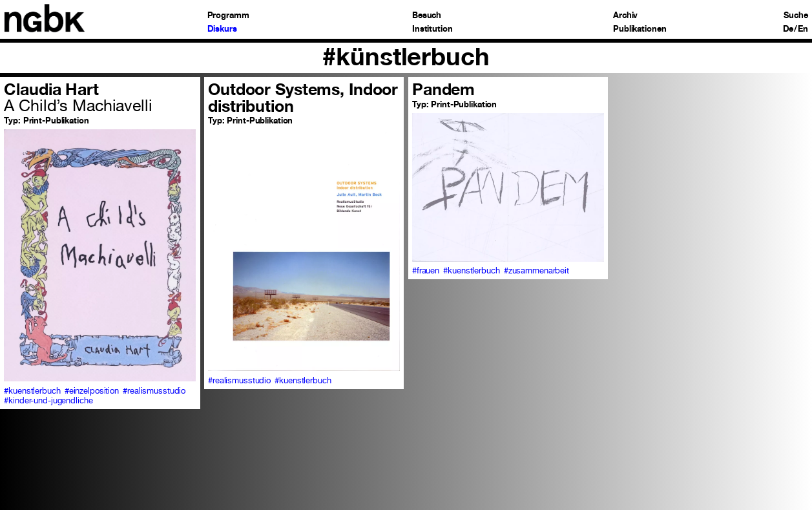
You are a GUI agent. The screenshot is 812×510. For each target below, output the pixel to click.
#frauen (426, 271)
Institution (432, 29)
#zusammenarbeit (536, 271)
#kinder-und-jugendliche (48, 400)
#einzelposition (92, 391)
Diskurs (222, 29)
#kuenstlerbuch (32, 391)
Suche (796, 16)
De (788, 29)
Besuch (427, 16)
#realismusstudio (154, 391)
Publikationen (640, 29)
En (803, 29)
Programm (228, 16)
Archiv (625, 16)
